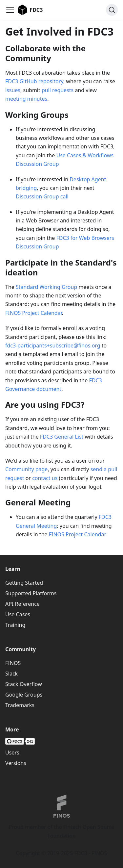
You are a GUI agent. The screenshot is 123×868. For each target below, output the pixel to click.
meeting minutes (26, 99)
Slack (11, 674)
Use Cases (18, 614)
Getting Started (24, 583)
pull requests (58, 90)
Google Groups (24, 695)
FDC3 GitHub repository (34, 81)
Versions (16, 763)
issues (13, 90)
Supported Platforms (31, 593)
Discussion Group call (42, 196)
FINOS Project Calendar (34, 313)
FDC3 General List (62, 437)
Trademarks (20, 705)
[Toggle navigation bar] (10, 10)
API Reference (22, 604)
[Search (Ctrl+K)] (112, 10)
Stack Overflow (24, 684)
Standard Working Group (46, 287)
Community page (26, 469)
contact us (45, 478)
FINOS (13, 663)
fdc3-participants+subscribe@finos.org (53, 345)
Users (12, 753)
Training (15, 625)
